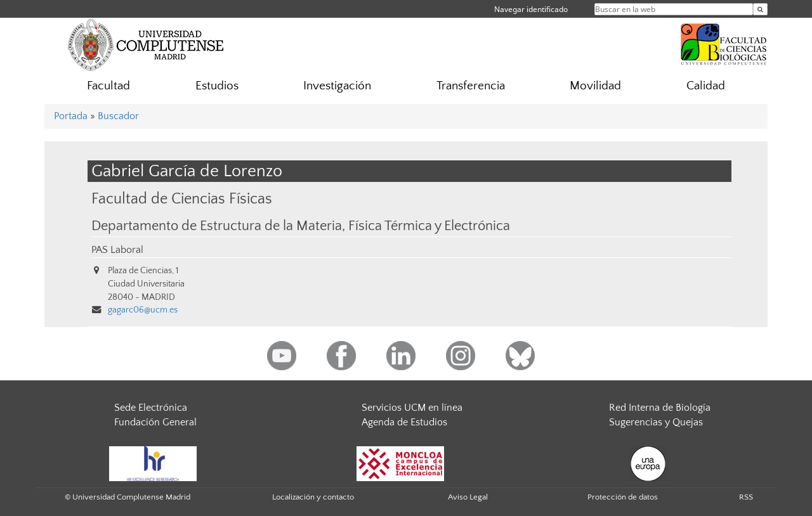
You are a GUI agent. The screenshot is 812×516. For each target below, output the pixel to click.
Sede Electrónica (151, 408)
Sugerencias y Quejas (656, 422)
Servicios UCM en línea (412, 408)
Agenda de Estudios (404, 422)
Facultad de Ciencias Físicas (182, 199)
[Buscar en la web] (760, 9)
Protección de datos (623, 497)
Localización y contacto (313, 497)
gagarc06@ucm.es (143, 310)
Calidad (706, 86)
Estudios (217, 86)
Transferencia (471, 86)
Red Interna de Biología (660, 408)
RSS (746, 497)
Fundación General (155, 422)
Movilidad (595, 86)
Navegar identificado (531, 9)
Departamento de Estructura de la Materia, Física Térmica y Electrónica (301, 226)
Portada (71, 116)
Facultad (108, 86)
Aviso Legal (468, 497)
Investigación (337, 86)
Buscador (118, 116)
